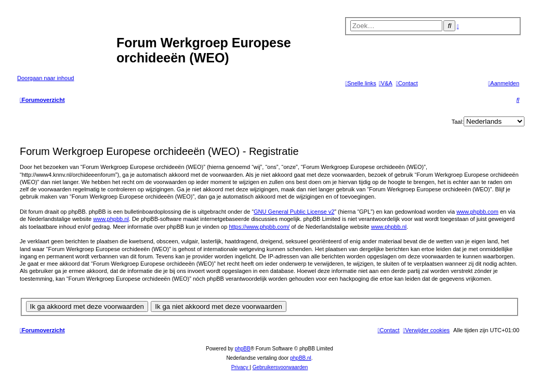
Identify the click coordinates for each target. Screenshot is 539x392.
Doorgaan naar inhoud (45, 78)
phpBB (243, 349)
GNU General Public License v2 (294, 212)
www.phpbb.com (477, 212)
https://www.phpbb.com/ (259, 227)
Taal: (458, 122)
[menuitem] (386, 83)
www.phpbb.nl (111, 219)
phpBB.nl (301, 358)
